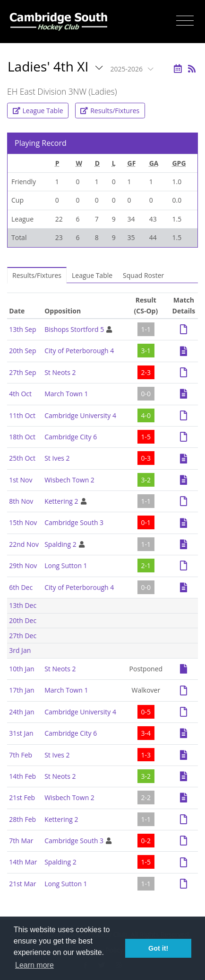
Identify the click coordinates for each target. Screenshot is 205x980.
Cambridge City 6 (71, 437)
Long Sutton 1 (66, 566)
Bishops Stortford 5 (74, 329)
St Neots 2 (60, 372)
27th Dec (23, 636)
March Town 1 (66, 394)
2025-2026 (128, 69)
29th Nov (23, 566)
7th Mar (21, 841)
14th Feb (22, 776)
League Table (38, 111)
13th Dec (23, 605)
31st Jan (21, 733)
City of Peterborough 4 (79, 351)
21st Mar (22, 884)
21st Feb (22, 797)
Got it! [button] (158, 948)
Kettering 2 (61, 501)
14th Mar (23, 862)
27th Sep (22, 372)
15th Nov (23, 522)
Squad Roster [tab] (143, 275)
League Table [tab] (92, 275)
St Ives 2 (57, 458)
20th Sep (22, 351)
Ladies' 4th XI (50, 66)
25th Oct (22, 458)
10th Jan (21, 669)
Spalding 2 (60, 544)
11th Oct (22, 415)
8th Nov (21, 501)
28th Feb (22, 819)
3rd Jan (20, 650)
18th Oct (22, 437)
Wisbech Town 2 (69, 480)
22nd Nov (24, 544)
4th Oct (20, 394)
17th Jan (21, 690)
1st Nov (21, 480)
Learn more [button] (34, 965)
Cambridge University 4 (80, 415)
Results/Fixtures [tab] (37, 275)
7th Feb (21, 755)
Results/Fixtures (110, 111)
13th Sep (22, 329)
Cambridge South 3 (74, 522)
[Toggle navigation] (185, 21)
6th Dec (21, 587)
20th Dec (23, 620)
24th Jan (21, 712)
